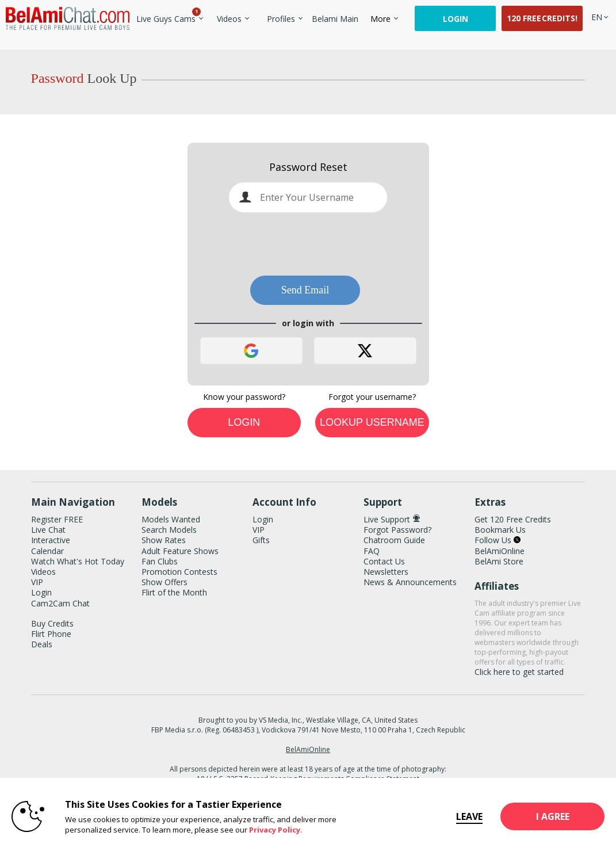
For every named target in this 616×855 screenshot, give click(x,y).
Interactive (51, 540)
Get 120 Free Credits (513, 519)
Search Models (169, 530)
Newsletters (386, 572)
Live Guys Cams (167, 19)
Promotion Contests (179, 572)
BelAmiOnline (500, 551)
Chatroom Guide (394, 540)
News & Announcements (410, 582)
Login (456, 19)
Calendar (47, 551)
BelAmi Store (499, 561)
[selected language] (597, 17)
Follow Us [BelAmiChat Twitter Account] (498, 540)
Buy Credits (52, 623)
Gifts (261, 540)
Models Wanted (171, 519)
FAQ (372, 551)
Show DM (0, 438)
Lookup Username (372, 422)
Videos (229, 19)
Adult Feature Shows (180, 551)
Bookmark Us (500, 530)
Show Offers (164, 582)
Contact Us (384, 561)
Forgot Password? (397, 530)
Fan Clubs (160, 561)
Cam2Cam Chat (60, 603)
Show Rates (164, 540)
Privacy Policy (275, 830)
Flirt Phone (51, 634)
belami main (335, 19)
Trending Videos (211, 12)
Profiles (281, 19)
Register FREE (57, 519)
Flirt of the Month (174, 592)
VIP (37, 582)
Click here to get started (519, 672)
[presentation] (308, 243)
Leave (442, 816)
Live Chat (48, 530)
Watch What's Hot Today (78, 561)
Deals (42, 644)
